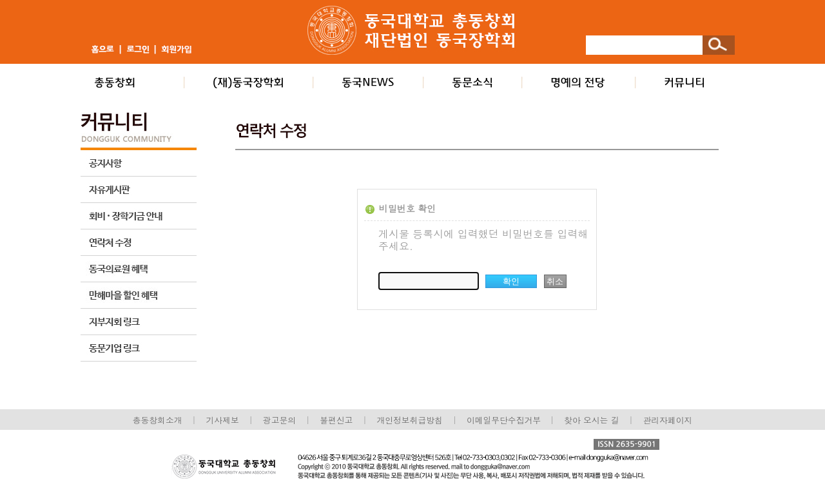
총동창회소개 (158, 420)
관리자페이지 (668, 420)
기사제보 (223, 420)
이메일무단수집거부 (505, 420)
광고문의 (279, 420)
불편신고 (336, 420)
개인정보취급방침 (409, 420)
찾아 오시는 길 (591, 420)
